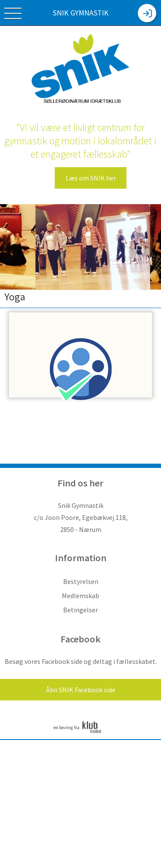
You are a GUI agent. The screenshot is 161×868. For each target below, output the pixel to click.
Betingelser (80, 610)
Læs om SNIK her (91, 178)
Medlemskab (80, 596)
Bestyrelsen (81, 581)
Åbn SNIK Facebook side (81, 690)
